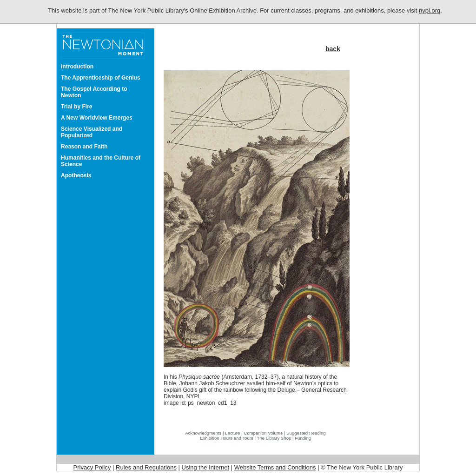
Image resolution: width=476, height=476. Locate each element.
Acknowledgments (203, 433)
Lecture (232, 433)
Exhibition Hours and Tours (227, 438)
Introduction (77, 67)
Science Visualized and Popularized (92, 132)
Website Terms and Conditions (275, 467)
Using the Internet (206, 467)
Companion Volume (263, 433)
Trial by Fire (77, 107)
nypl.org (430, 10)
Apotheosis (76, 175)
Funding (303, 438)
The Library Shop (274, 438)
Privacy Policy (92, 467)
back (333, 49)
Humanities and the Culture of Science (101, 161)
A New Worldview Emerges (97, 118)
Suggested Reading (306, 433)
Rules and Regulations (146, 467)
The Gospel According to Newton (94, 92)
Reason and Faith (84, 147)
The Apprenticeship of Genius (101, 78)
